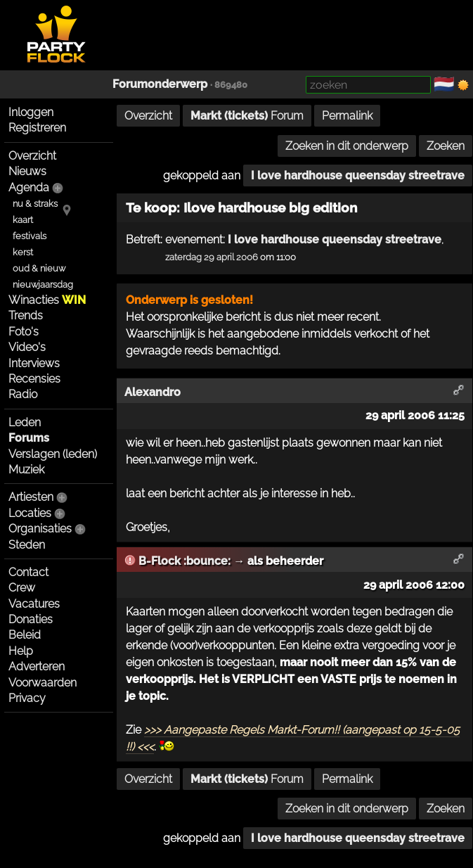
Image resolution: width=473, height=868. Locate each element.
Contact (28, 572)
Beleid (25, 635)
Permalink (347, 116)
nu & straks (35, 204)
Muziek (26, 470)
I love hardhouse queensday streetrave (358, 175)
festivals (30, 236)
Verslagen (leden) (53, 454)
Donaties (31, 619)
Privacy (27, 698)
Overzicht (32, 156)
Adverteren (37, 666)
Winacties (47, 300)
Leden (25, 422)
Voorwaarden (43, 683)
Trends (26, 315)
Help (21, 651)
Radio (23, 394)
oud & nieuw (39, 268)
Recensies (34, 379)
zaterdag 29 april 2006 (212, 257)
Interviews (34, 363)
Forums (29, 438)
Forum (247, 116)
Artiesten (31, 497)
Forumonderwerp (160, 84)
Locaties (30, 513)
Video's (27, 347)
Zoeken (446, 146)
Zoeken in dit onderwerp (347, 146)
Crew (22, 588)
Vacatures (34, 604)
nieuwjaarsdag (43, 285)
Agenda (29, 187)
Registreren (37, 128)
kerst (23, 252)
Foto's (24, 332)
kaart (23, 220)
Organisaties (40, 529)
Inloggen (31, 112)
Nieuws (27, 171)
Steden (27, 545)
